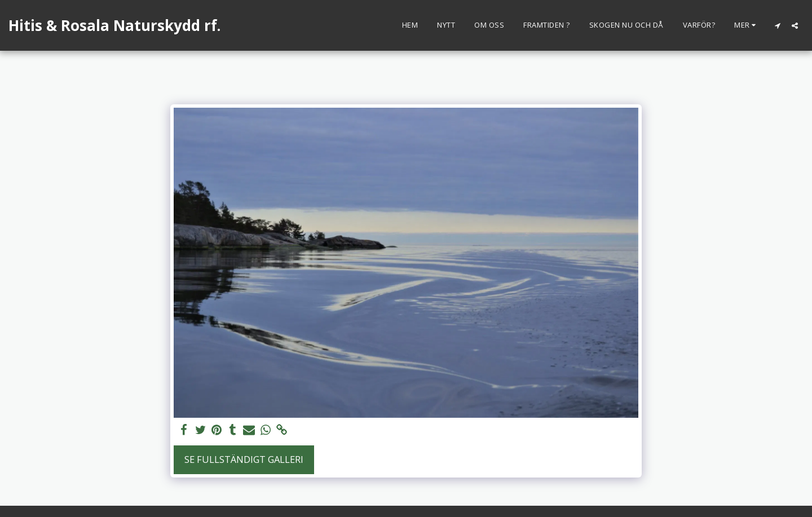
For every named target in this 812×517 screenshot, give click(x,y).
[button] (777, 25)
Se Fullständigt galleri (244, 459)
